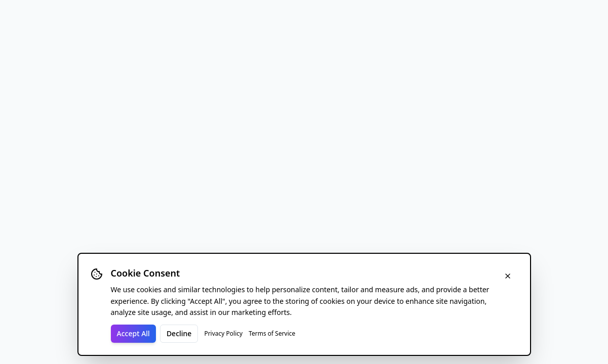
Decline (179, 333)
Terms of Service (272, 334)
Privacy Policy (223, 334)
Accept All (133, 333)
